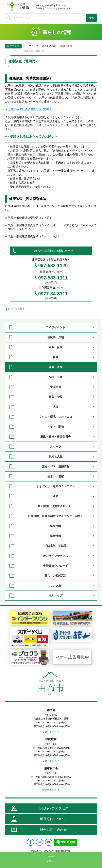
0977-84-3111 (53, 294)
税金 (56, 357)
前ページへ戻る (16, 309)
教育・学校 (56, 397)
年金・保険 (56, 347)
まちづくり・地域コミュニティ (56, 486)
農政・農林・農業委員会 (56, 437)
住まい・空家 (56, 476)
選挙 (56, 496)
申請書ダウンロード (56, 566)
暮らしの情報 (49, 46)
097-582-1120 (53, 266)
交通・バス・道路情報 (56, 466)
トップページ (31, 46)
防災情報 (56, 526)
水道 (56, 407)
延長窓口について (53, 819)
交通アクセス (49, 732)
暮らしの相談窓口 (56, 576)
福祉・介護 (56, 377)
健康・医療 (66, 46)
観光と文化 (56, 456)
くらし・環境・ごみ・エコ (56, 417)
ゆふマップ (56, 595)
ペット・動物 (56, 427)
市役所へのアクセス (53, 808)
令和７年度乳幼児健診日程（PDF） (30, 109)
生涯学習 (56, 387)
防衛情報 (56, 536)
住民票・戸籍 (56, 337)
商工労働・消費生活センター (56, 506)
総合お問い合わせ (53, 830)
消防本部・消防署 (56, 546)
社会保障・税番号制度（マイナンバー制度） (56, 516)
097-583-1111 (53, 278)
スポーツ (56, 447)
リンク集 (56, 586)
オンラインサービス (56, 556)
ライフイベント (56, 327)
